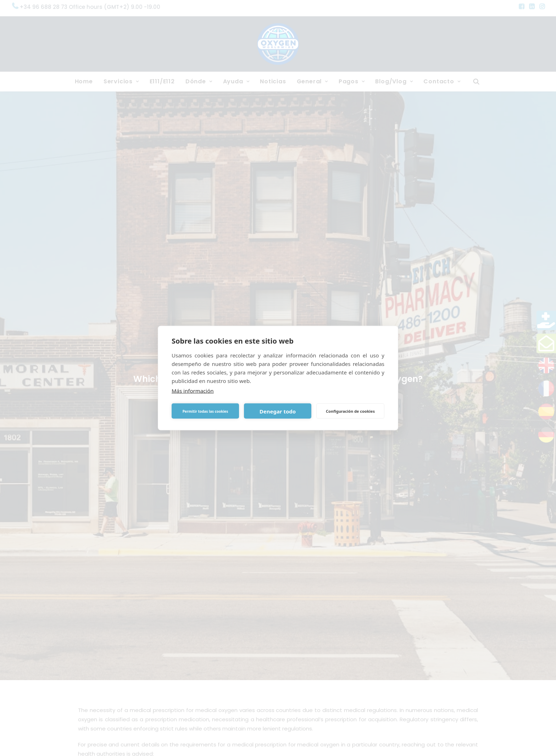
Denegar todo (278, 411)
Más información (193, 391)
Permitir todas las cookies (205, 411)
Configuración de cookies (350, 411)
